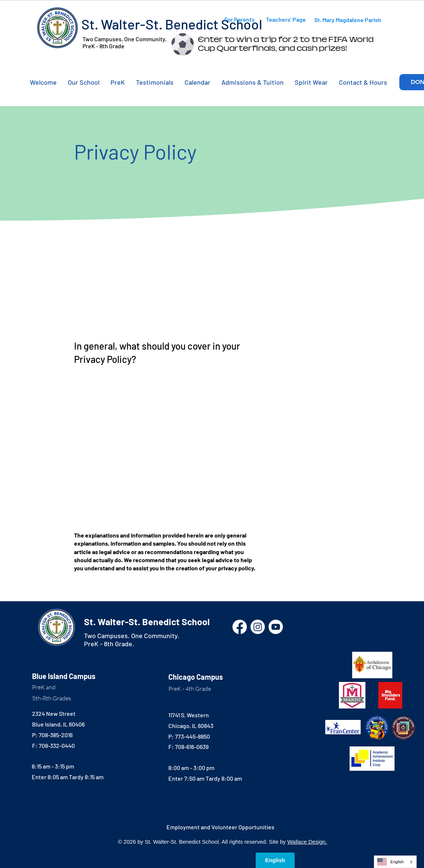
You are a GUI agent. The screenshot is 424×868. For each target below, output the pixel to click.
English (390, 862)
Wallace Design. (307, 842)
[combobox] (395, 862)
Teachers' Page (286, 19)
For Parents (239, 19)
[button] (84, 82)
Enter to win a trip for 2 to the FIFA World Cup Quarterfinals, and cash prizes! (286, 44)
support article (152, 492)
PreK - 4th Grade (190, 689)
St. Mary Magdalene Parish (348, 20)
